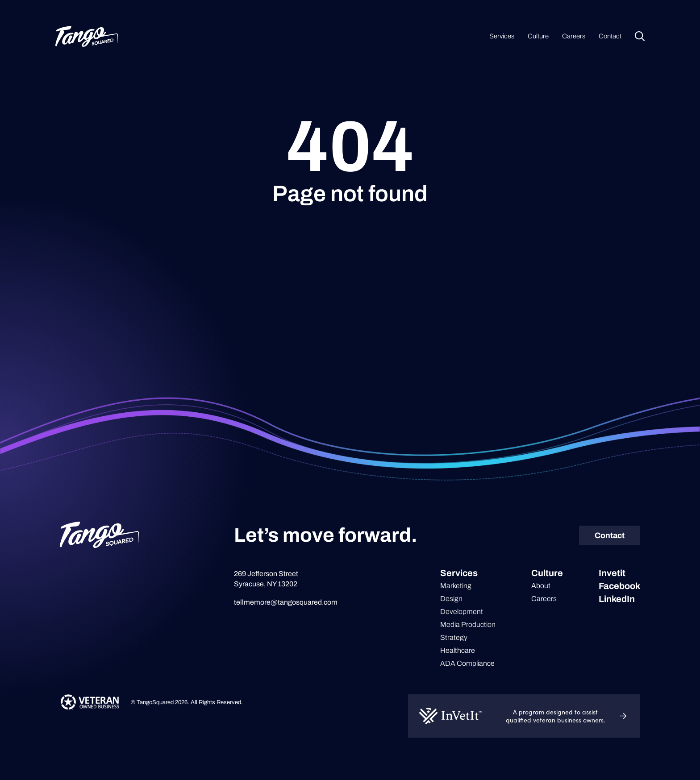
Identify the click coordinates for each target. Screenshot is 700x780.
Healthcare (458, 650)
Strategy (454, 637)
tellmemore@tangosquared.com (286, 602)
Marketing (456, 586)
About (541, 586)
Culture (538, 36)
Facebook (619, 586)
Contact (610, 36)
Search (640, 36)
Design (451, 599)
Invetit (612, 573)
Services (502, 36)
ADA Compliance (467, 663)
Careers (574, 36)
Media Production (468, 624)
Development (462, 612)
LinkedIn (617, 599)
